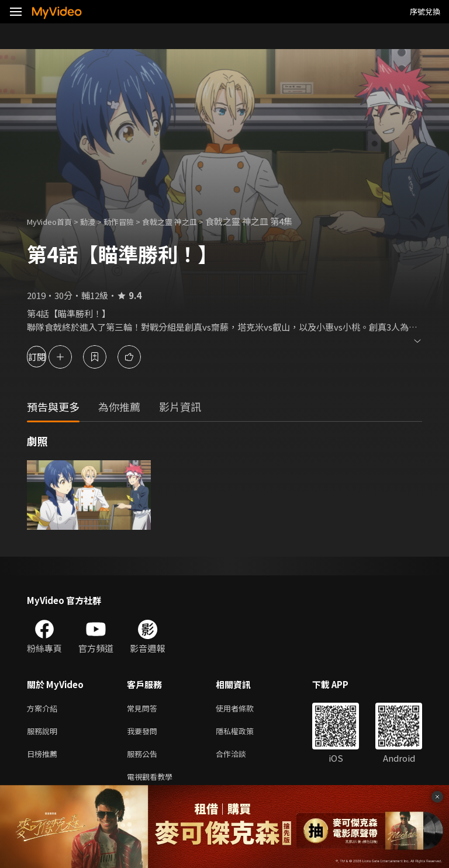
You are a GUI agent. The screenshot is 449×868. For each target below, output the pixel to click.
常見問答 (144, 709)
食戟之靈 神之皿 (189, 221)
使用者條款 (245, 709)
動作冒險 (132, 221)
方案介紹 (44, 709)
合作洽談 (240, 758)
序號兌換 (425, 11)
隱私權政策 (245, 733)
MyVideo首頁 (53, 221)
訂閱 (50, 357)
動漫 (97, 221)
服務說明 (44, 733)
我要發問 (144, 733)
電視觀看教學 (153, 782)
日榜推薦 (44, 758)
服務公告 (144, 758)
